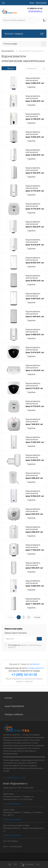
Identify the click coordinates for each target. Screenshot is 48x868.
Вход (32, 3)
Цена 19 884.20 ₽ (35, 586)
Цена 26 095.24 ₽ (35, 263)
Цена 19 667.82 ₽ (35, 299)
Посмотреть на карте (12, 803)
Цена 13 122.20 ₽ (35, 370)
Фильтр (9, 68)
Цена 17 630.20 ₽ (35, 550)
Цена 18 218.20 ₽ (35, 245)
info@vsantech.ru (35, 11)
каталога (35, 664)
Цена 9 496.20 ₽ (34, 568)
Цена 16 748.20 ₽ (35, 119)
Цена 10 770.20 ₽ (35, 191)
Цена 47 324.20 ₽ (35, 173)
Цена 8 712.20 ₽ (34, 388)
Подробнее (31, 87)
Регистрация (41, 3)
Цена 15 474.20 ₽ (35, 352)
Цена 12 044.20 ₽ (35, 155)
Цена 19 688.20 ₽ (35, 334)
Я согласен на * (25, 646)
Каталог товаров (24, 34)
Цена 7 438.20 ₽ (34, 424)
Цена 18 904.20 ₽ (35, 496)
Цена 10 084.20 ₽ (35, 460)
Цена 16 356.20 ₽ (35, 101)
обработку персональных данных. (25, 646)
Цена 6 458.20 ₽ (34, 478)
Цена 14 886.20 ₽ (35, 83)
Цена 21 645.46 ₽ (35, 317)
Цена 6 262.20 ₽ (34, 514)
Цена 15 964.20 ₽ (35, 137)
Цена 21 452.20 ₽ (35, 227)
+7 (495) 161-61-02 (24, 675)
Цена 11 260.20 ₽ (35, 604)
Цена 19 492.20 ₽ (35, 442)
